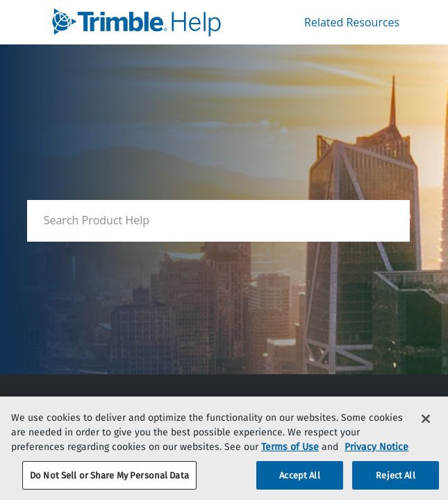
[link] (143, 22)
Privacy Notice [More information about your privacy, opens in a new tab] (376, 458)
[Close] (426, 430)
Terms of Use (290, 458)
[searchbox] (384, 220)
